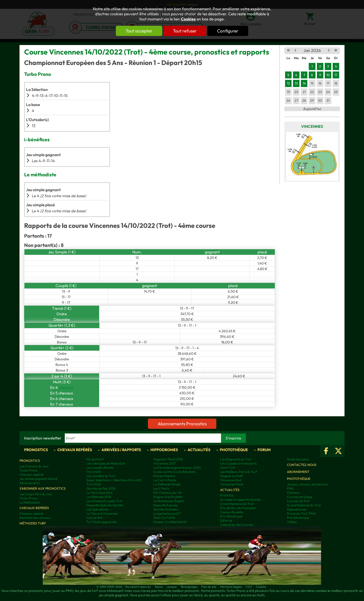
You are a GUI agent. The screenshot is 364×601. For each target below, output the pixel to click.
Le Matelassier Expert (169, 501)
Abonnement (298, 472)
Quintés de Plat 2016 (101, 488)
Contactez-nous (302, 465)
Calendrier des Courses (237, 525)
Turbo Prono (29, 470)
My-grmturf (95, 459)
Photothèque (234, 450)
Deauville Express (166, 505)
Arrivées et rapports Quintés (240, 500)
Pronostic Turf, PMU (301, 514)
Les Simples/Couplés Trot (104, 501)
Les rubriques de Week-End (106, 463)
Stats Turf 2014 (164, 518)
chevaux (66, 387)
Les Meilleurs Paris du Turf (239, 472)
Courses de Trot (298, 501)
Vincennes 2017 (164, 463)
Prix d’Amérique (298, 518)
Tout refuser (185, 31)
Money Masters (164, 476)
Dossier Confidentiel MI (170, 522)
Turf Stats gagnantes (102, 522)
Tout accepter (139, 31)
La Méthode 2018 (99, 497)
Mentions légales (231, 587)
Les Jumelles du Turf (101, 476)
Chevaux (293, 493)
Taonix (159, 587)
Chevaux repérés (75, 450)
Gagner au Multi (232, 476)
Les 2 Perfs (161, 488)
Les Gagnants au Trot (236, 459)
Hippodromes (164, 450)
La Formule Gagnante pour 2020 (177, 468)
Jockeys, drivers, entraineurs (307, 484)
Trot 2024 (94, 484)
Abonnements (30, 483)
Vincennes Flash (232, 484)
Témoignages (189, 587)
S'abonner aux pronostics (43, 488)
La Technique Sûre (99, 493)
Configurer (228, 31)
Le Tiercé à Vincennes (102, 514)
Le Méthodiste (30, 502)
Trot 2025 (94, 472)
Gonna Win (95, 518)
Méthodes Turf (33, 523)
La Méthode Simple (167, 484)
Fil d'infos (227, 495)
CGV (249, 587)
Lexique (172, 587)
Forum (264, 450)
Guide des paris (298, 459)
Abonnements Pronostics (182, 424)
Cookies (188, 19)
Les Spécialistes (97, 509)
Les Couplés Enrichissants (238, 463)
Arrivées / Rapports (121, 450)
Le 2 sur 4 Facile (165, 480)
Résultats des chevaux (35, 518)
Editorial (226, 520)
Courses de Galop (300, 497)
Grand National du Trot (237, 504)
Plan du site (209, 587)
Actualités (199, 450)
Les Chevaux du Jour (34, 466)
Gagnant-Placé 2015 (168, 459)
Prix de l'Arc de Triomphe (238, 508)
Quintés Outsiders (166, 509)
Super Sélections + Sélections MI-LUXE (114, 480)
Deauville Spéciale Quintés (105, 505)
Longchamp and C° (167, 514)
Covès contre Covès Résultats (174, 472)
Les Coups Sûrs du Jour (36, 494)
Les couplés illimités (100, 468)
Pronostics (36, 450)
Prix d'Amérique (231, 516)
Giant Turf (228, 468)
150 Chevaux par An (168, 493)
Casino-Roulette (232, 512)
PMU (290, 488)
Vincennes (312, 126)
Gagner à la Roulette (168, 497)
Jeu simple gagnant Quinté (38, 479)
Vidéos (292, 522)
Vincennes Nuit (231, 480)
